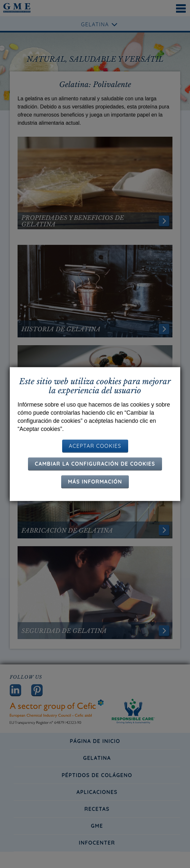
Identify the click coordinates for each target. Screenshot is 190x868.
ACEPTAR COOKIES (95, 446)
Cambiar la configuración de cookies (95, 464)
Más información (95, 482)
